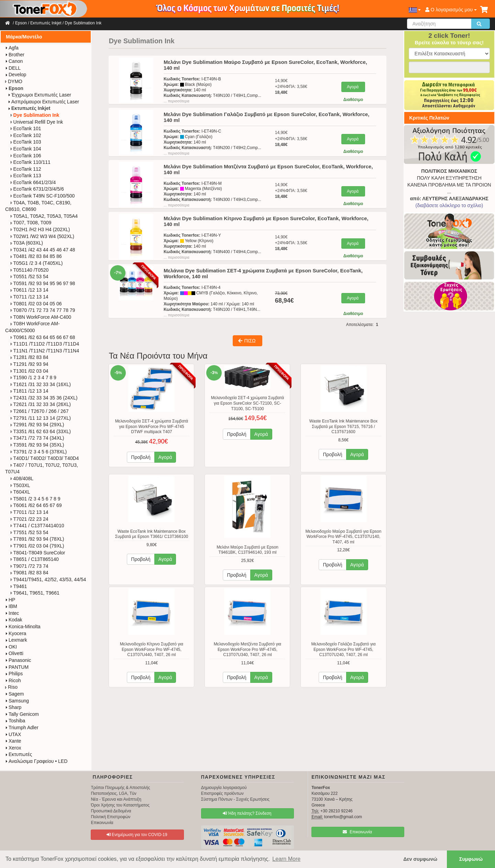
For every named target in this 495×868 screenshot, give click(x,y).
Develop (16, 75)
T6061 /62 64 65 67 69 (36, 505)
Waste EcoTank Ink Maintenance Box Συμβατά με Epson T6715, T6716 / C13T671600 (343, 426)
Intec (12, 613)
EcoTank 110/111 (31, 162)
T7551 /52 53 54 (30, 532)
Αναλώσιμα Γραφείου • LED (36, 761)
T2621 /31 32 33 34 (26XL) (41, 404)
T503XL (20, 485)
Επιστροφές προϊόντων (222, 793)
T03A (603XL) (27, 243)
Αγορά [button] (165, 457)
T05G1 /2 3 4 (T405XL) (37, 263)
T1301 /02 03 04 (30, 371)
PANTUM (17, 667)
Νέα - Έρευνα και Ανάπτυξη (116, 799)
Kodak (14, 620)
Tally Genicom (22, 714)
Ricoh (13, 680)
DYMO (14, 81)
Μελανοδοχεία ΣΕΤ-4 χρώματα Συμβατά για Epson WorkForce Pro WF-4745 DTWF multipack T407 (152, 426)
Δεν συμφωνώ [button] (420, 859)
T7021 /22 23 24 (30, 519)
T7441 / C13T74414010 (37, 526)
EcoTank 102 (26, 135)
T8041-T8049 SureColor (38, 553)
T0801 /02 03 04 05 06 (36, 304)
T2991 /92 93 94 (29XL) (37, 425)
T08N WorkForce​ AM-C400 (41, 317)
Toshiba (15, 721)
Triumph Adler (22, 728)
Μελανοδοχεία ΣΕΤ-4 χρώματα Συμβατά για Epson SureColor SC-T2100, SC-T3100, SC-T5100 (248, 403)
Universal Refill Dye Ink (37, 122)
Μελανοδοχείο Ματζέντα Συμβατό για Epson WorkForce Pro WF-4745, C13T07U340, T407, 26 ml (247, 649)
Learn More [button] (286, 859)
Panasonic (18, 660)
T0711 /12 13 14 (30, 297)
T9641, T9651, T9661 (35, 593)
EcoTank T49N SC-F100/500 (43, 196)
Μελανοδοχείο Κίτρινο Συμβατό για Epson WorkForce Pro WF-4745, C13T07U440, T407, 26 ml (152, 649)
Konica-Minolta (23, 627)
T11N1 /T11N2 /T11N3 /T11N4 (45, 351)
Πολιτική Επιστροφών (111, 817)
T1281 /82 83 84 (30, 357)
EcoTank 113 (26, 176)
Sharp (13, 707)
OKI (11, 647)
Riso (11, 687)
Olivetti (14, 653)
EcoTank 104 (26, 149)
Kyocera (16, 633)
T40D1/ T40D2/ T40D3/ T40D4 (45, 458)
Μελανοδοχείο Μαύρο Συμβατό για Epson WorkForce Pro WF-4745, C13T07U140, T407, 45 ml (344, 537)
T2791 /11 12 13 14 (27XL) (41, 418)
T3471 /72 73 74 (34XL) (37, 438)
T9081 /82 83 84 (30, 573)
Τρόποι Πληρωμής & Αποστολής (120, 788)
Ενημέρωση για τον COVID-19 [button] (137, 835)
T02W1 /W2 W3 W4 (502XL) (42, 236)
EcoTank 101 (26, 128)
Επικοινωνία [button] (357, 832)
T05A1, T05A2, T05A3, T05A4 (44, 216)
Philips (14, 674)
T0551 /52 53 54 (30, 277)
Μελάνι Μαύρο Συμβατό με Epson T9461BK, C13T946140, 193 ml (247, 550)
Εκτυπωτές (19, 754)
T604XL (20, 492)
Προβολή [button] (141, 457)
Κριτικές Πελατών (430, 118)
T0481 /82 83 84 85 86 (36, 256)
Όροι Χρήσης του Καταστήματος (120, 805)
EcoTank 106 (26, 156)
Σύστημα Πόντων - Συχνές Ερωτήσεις (235, 799)
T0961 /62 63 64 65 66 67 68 (43, 337)
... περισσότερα (177, 101)
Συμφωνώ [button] (471, 859)
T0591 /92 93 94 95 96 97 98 (43, 283)
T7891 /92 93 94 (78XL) (37, 539)
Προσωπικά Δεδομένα (111, 811)
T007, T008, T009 (31, 223)
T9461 (19, 586)
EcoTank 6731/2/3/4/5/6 (37, 189)
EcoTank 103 (26, 142)
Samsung (17, 701)
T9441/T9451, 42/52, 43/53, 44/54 (48, 579)
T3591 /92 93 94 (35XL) (37, 445)
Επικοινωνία (102, 823)
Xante (13, 741)
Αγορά (353, 87)
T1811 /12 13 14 (30, 391)
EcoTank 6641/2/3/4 (33, 182)
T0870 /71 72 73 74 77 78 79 (43, 310)
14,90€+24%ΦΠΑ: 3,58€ (291, 87)
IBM (11, 606)
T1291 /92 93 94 (30, 364)
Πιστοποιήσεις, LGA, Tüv (113, 793)
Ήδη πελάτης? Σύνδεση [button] (247, 813)
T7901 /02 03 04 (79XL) (37, 546)
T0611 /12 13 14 (30, 290)
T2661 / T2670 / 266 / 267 (40, 411)
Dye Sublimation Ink (83, 23)
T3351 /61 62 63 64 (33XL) (41, 431)
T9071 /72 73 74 (30, 566)
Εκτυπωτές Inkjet (46, 23)
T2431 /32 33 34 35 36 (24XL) (44, 398)
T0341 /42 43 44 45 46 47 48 (43, 250)
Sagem (14, 694)
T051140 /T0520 (30, 270)
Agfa (12, 48)
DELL (13, 68)
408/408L (22, 478)
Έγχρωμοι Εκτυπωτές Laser (40, 95)
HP (10, 600)
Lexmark (16, 640)
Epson (21, 23)
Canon (14, 61)
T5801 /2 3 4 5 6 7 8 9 (36, 499)
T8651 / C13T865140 (35, 559)
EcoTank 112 (26, 169)
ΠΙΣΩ (247, 341)
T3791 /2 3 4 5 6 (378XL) (39, 452)
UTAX (13, 734)
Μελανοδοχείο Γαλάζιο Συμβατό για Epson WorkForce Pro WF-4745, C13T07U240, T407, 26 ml (343, 649)
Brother (15, 55)
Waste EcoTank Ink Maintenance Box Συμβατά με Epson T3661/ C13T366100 (152, 534)
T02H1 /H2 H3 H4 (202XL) (40, 229)
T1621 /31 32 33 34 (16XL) (41, 384)
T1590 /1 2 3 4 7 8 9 (34, 377)
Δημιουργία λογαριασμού (224, 788)
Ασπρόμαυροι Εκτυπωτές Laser (43, 102)
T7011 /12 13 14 (30, 512)
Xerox (13, 748)
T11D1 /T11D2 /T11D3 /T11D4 (45, 344)
